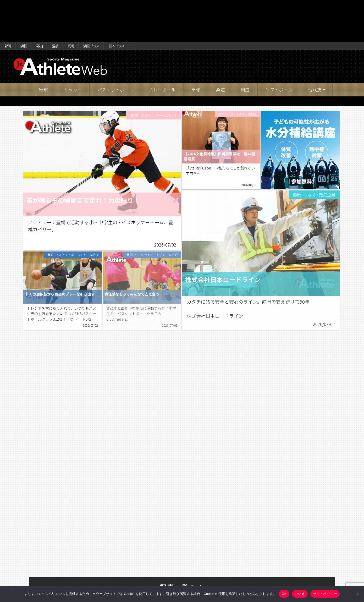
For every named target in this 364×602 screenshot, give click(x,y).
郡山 (48, 6)
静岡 (9, 6)
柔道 (220, 51)
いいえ (300, 594)
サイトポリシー (325, 594)
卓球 (196, 51)
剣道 (245, 51)
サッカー (73, 51)
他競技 (315, 51)
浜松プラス (111, 6)
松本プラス (143, 6)
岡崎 (86, 6)
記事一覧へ (182, 548)
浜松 (29, 6)
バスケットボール (115, 51)
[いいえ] (357, 594)
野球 (43, 51)
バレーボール (162, 51)
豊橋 (67, 6)
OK (284, 594)
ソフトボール (279, 51)
